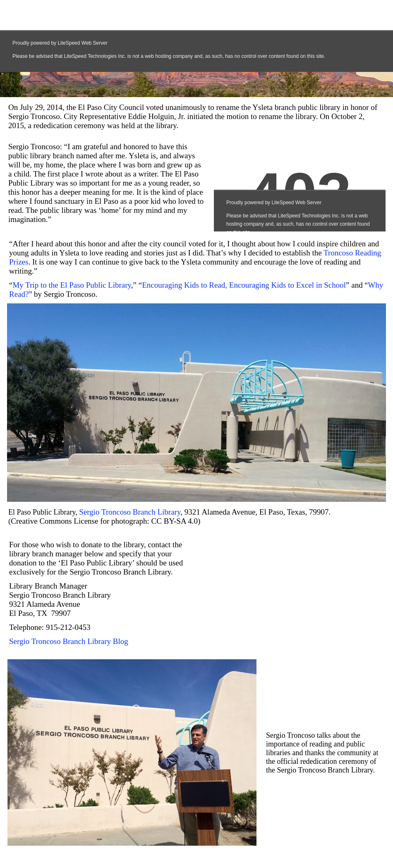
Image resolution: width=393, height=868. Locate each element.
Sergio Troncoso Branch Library (130, 512)
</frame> (292, 594)
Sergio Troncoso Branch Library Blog (69, 641)
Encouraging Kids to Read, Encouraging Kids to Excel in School (244, 285)
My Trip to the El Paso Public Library (72, 285)
